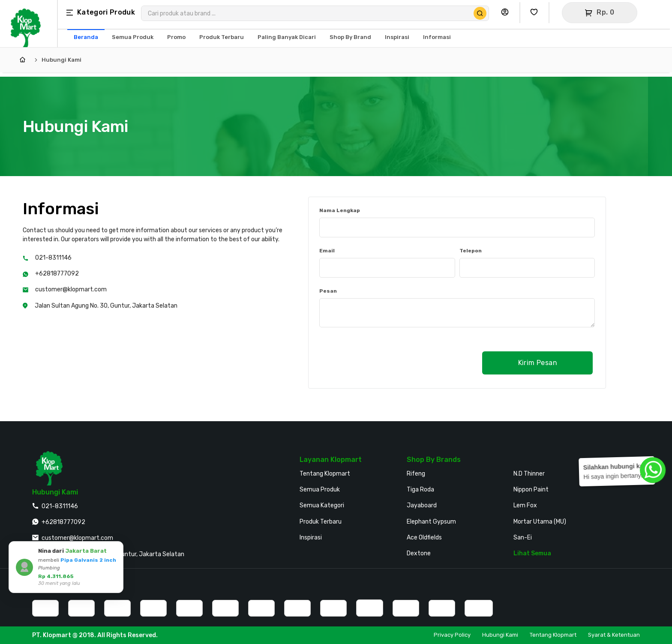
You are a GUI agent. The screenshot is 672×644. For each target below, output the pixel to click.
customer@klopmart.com (71, 289)
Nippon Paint (531, 490)
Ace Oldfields (424, 538)
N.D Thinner (529, 474)
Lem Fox (525, 505)
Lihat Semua (532, 553)
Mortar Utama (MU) (540, 522)
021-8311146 (53, 258)
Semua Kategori (322, 505)
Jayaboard (422, 505)
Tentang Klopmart (325, 474)
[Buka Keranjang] (600, 13)
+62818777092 (57, 274)
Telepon (471, 251)
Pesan (328, 291)
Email (327, 251)
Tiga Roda (420, 490)
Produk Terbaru (321, 522)
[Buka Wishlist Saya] (536, 13)
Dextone (419, 553)
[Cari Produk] (480, 13)
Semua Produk (320, 490)
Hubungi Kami (61, 60)
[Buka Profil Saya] (507, 13)
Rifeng (416, 474)
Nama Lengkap (340, 210)
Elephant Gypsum (431, 522)
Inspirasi (311, 538)
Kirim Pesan (538, 363)
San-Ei (523, 538)
